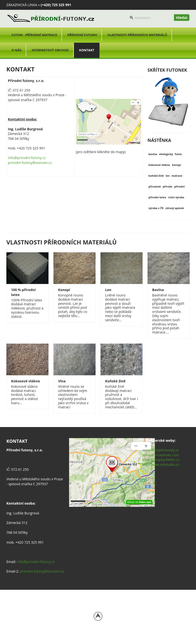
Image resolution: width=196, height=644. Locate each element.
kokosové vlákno (159, 165)
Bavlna (158, 290)
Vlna (62, 381)
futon (178, 154)
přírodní (179, 187)
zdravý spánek (175, 208)
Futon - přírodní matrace (34, 35)
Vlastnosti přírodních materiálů (137, 35)
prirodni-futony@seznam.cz (30, 163)
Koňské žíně (115, 381)
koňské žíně (156, 176)
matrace (177, 176)
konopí (176, 165)
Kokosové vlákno (25, 381)
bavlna (153, 154)
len (168, 176)
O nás (16, 50)
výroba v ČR (156, 208)
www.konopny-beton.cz (161, 460)
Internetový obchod (50, 50)
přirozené (155, 187)
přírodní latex (157, 197)
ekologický (166, 154)
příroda (167, 187)
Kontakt (87, 50)
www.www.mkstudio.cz (161, 464)
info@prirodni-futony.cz (27, 158)
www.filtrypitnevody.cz (161, 450)
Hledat (182, 18)
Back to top (98, 616)
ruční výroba (176, 197)
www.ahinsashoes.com (161, 455)
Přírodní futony (82, 35)
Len (108, 290)
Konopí (64, 290)
